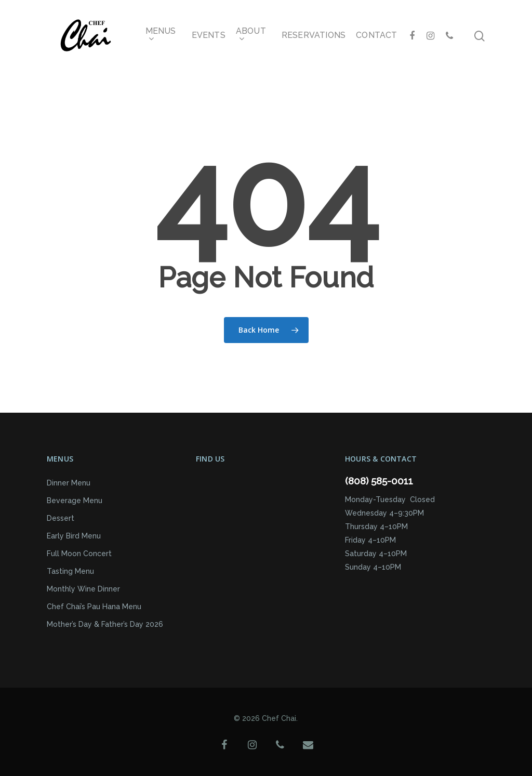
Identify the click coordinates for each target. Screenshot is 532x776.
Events (209, 35)
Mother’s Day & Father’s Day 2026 (105, 624)
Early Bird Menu (74, 536)
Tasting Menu (70, 571)
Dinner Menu (69, 483)
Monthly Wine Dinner (83, 589)
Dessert (61, 518)
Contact (376, 35)
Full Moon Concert (79, 554)
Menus (161, 36)
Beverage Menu (75, 501)
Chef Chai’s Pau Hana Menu (94, 607)
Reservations (314, 35)
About (251, 36)
